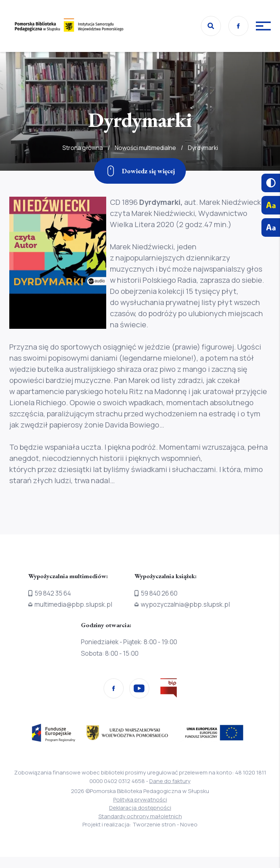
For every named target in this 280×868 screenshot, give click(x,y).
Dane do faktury (170, 781)
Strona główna (83, 164)
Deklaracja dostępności (140, 808)
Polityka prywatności (140, 800)
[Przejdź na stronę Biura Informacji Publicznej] (169, 690)
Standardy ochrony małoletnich (140, 816)
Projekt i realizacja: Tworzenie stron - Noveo (140, 824)
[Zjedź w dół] (140, 171)
